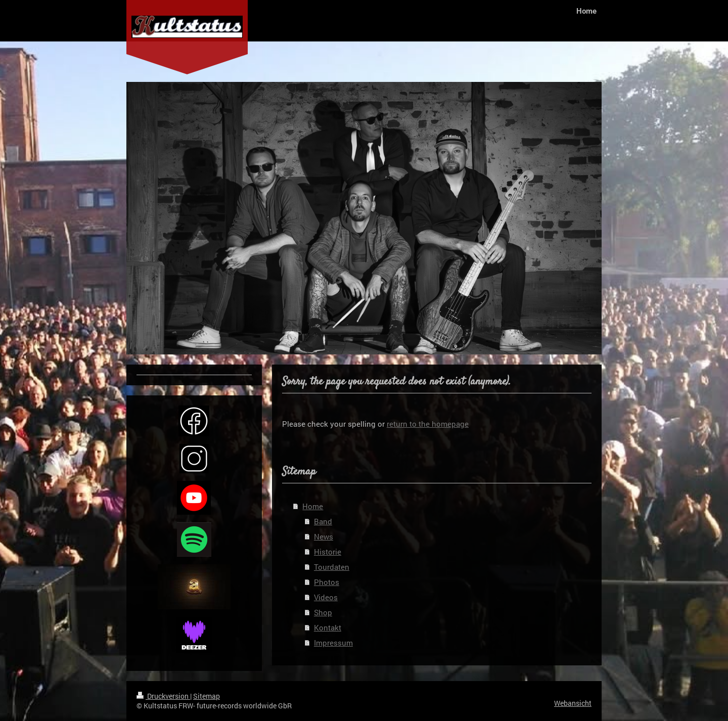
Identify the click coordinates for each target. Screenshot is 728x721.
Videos (326, 597)
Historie (328, 552)
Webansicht (573, 703)
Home (313, 506)
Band (323, 521)
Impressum (333, 643)
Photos (327, 582)
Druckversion (163, 696)
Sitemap (207, 696)
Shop (323, 612)
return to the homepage (428, 424)
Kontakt (328, 627)
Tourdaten (332, 567)
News (324, 536)
